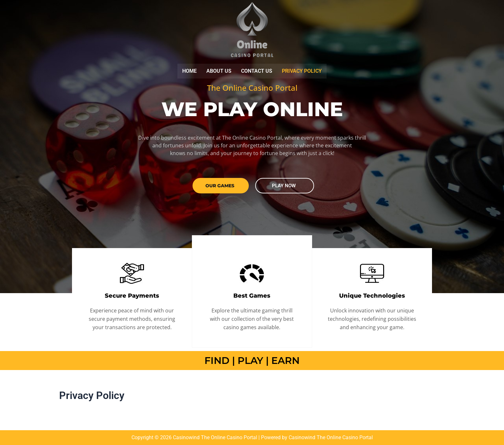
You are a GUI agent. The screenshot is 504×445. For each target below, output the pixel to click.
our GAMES (220, 187)
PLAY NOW (284, 187)
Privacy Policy (302, 72)
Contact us (257, 72)
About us (219, 72)
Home (189, 72)
